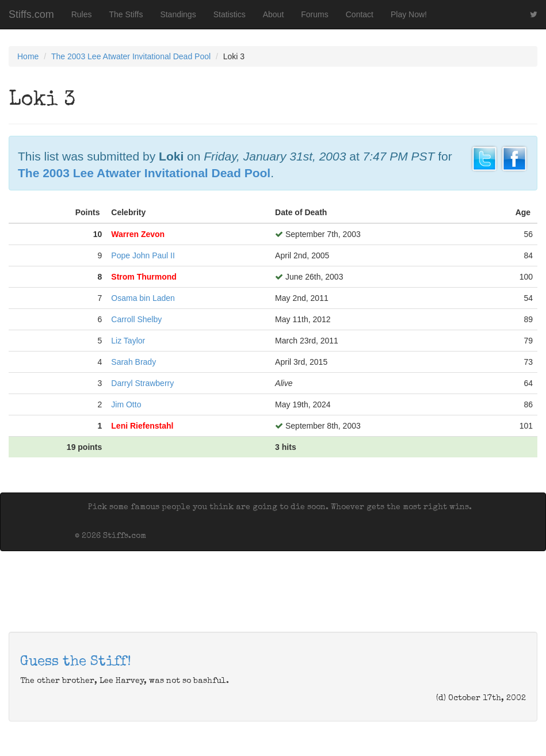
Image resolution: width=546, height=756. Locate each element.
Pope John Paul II (143, 255)
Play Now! (409, 14)
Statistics (230, 14)
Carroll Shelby (136, 319)
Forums (314, 14)
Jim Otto (126, 404)
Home (28, 56)
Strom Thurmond (144, 277)
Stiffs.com (31, 14)
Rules (82, 14)
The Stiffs (126, 14)
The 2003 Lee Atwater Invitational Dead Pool (131, 56)
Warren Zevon (138, 234)
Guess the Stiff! (76, 662)
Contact (360, 14)
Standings (178, 14)
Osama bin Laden (143, 298)
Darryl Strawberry (142, 383)
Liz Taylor (128, 341)
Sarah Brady (133, 362)
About (274, 14)
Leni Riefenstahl (142, 426)
